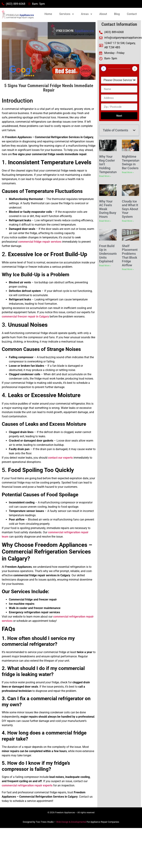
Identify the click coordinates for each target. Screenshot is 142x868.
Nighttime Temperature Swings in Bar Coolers (131, 162)
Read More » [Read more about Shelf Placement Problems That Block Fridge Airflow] (128, 269)
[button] (134, 130)
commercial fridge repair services (40, 242)
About (103, 14)
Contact (132, 14)
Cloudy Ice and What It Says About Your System (130, 209)
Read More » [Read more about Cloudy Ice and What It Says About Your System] (128, 221)
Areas (87, 14)
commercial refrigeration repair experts (27, 785)
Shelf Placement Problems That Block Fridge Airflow (130, 256)
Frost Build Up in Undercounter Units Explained (109, 254)
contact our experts (60, 458)
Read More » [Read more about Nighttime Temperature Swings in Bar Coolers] (128, 172)
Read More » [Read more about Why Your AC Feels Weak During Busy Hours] (105, 221)
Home (48, 14)
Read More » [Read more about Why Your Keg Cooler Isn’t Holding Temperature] (105, 176)
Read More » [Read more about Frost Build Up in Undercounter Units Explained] (105, 266)
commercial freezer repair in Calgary (25, 317)
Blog (117, 14)
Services (67, 14)
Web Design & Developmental (71, 822)
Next (119, 116)
